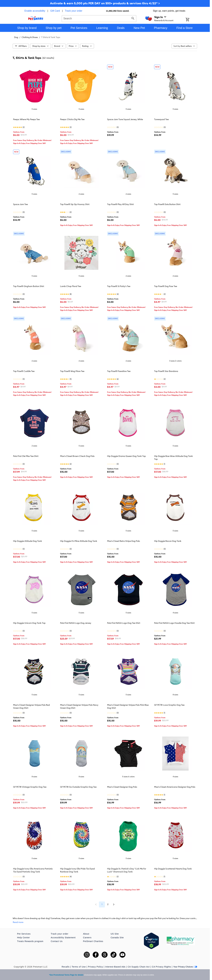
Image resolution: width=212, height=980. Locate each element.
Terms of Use (79, 967)
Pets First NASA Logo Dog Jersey (76, 623)
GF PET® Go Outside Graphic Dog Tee (78, 787)
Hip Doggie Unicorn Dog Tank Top (29, 623)
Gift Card (55, 11)
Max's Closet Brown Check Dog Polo (77, 456)
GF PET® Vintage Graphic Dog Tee (30, 787)
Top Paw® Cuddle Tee (24, 371)
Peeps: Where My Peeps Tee (26, 119)
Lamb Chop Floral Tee (71, 286)
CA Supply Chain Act (139, 967)
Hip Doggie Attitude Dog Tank (28, 541)
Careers (87, 938)
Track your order (74, 11)
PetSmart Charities (93, 941)
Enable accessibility (35, 11)
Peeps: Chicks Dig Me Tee (72, 119)
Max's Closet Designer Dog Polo (122, 787)
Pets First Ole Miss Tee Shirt (26, 456)
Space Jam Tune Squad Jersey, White (125, 119)
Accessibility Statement (63, 938)
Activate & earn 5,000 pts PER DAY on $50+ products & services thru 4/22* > (105, 3)
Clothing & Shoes (30, 37)
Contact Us (57, 941)
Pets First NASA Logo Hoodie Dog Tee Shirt (174, 623)
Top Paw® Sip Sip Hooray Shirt (75, 204)
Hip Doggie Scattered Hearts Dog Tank (173, 869)
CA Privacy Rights (161, 967)
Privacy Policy (95, 967)
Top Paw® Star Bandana (166, 371)
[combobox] (99, 18)
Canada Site (117, 938)
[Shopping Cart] (191, 20)
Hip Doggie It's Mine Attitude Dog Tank (79, 541)
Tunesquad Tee (161, 119)
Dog (16, 37)
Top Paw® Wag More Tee (72, 371)
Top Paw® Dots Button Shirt (167, 204)
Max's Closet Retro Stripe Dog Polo (123, 541)
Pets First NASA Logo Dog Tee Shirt (124, 623)
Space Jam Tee (20, 204)
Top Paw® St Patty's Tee (119, 286)
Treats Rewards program (30, 941)
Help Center (24, 938)
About (86, 934)
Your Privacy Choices (185, 967)
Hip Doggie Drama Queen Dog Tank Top (126, 456)
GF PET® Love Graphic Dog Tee (169, 705)
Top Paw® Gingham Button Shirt (29, 286)
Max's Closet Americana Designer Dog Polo (175, 787)
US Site (115, 934)
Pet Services (24, 934)
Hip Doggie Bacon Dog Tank (168, 541)
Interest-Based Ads (115, 967)
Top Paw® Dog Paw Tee (166, 286)
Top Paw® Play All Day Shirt (120, 204)
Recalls (66, 967)
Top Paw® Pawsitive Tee (119, 371)
